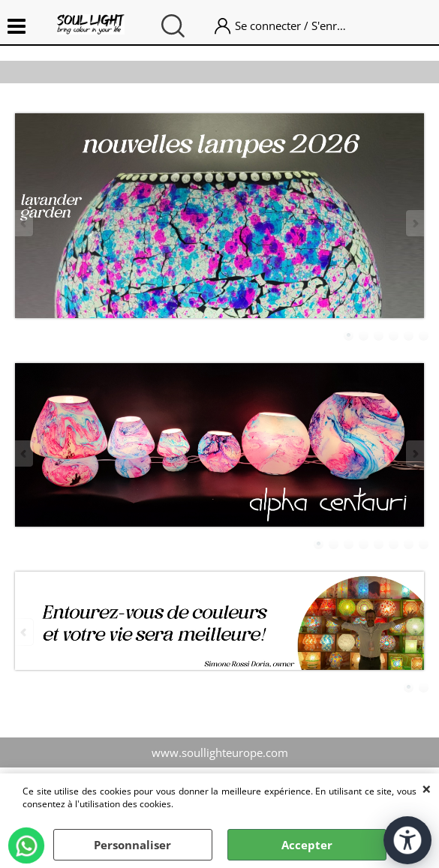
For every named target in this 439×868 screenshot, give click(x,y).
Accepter (307, 845)
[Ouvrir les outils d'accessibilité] (407, 840)
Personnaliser (132, 845)
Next (414, 223)
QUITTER (427, 788)
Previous (25, 223)
